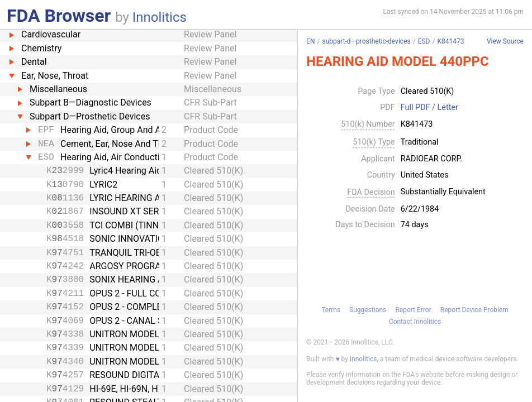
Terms (331, 310)
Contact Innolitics (415, 322)
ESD (424, 41)
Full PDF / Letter (429, 108)
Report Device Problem (474, 310)
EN (310, 41)
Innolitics (160, 17)
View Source (505, 42)
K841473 (450, 41)
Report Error (413, 310)
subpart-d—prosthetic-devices (366, 41)
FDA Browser (59, 16)
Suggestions (368, 310)
